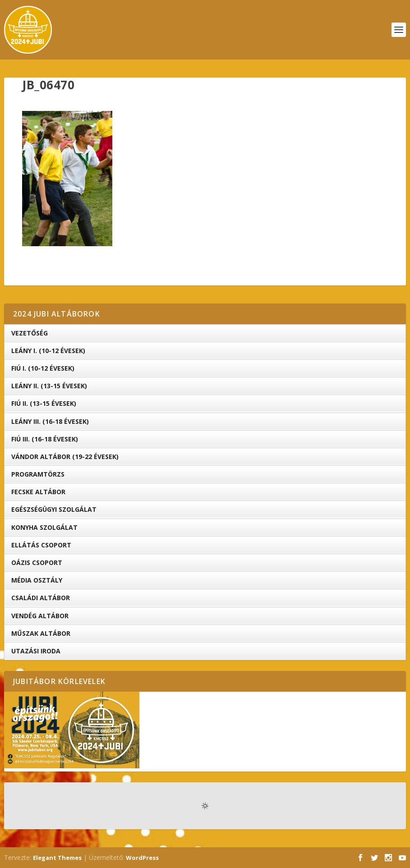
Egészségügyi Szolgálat (54, 509)
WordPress (142, 858)
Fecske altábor (38, 492)
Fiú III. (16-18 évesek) (45, 439)
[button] (67, 179)
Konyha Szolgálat (44, 527)
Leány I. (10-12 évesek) (48, 351)
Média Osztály (37, 580)
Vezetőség (30, 333)
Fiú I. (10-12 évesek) (43, 368)
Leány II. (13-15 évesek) (49, 386)
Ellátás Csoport (41, 545)
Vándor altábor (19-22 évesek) (65, 457)
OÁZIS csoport (37, 563)
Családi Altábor (41, 598)
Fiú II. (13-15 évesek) (44, 403)
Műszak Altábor (41, 633)
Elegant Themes (57, 858)
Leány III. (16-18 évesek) (50, 421)
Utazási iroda (36, 651)
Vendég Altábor (40, 616)
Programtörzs (38, 474)
